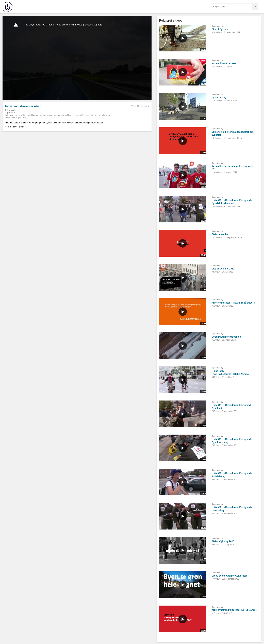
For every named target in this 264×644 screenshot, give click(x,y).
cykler (49, 115)
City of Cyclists (220, 29)
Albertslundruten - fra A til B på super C (234, 303)
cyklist (75, 115)
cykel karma (32, 115)
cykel (24, 115)
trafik (24, 118)
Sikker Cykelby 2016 (223, 541)
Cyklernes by (11, 110)
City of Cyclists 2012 (223, 269)
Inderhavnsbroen (13, 115)
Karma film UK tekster (224, 63)
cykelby (42, 115)
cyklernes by (59, 115)
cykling (68, 115)
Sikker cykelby (220, 234)
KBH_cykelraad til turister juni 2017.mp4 (234, 610)
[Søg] (255, 7)
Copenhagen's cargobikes (226, 337)
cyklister (83, 115)
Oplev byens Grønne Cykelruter (229, 576)
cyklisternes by (94, 115)
